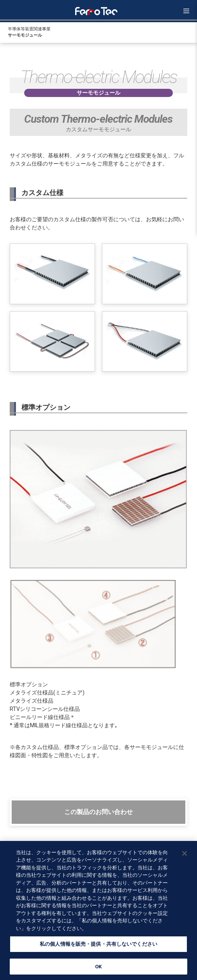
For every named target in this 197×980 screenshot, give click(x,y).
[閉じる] (185, 855)
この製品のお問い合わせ (98, 812)
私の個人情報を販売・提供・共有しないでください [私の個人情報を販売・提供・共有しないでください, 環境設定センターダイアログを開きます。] (98, 946)
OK (98, 969)
